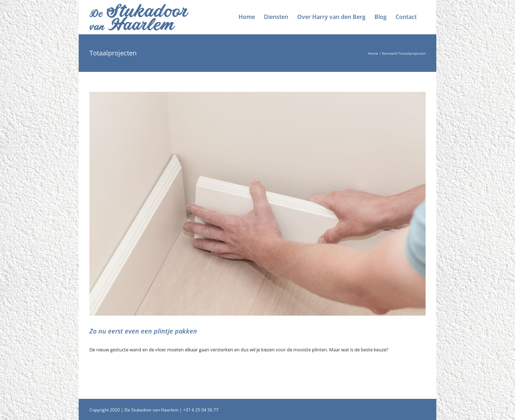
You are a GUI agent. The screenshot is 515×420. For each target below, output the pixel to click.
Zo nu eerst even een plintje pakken (143, 331)
